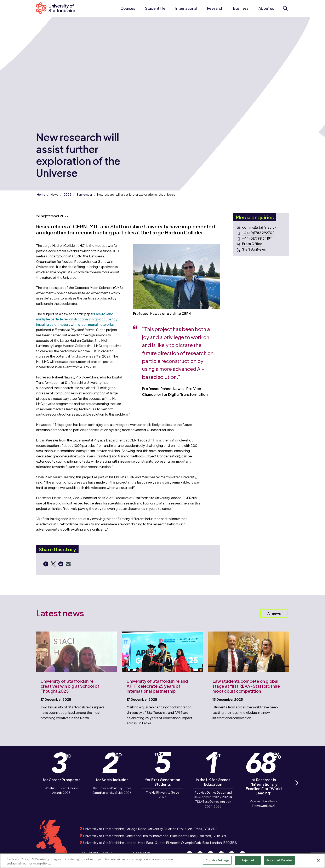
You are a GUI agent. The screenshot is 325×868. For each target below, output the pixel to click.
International (186, 8)
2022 (67, 194)
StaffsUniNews (254, 249)
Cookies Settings (217, 860)
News (54, 194)
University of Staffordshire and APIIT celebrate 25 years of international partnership (157, 686)
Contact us (142, 853)
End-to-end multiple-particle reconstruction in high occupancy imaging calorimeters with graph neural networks (77, 319)
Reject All (248, 860)
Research (215, 8)
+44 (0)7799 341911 (257, 238)
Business (241, 8)
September (84, 194)
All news (274, 613)
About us (266, 8)
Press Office (252, 244)
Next (297, 787)
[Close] (318, 860)
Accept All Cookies (279, 860)
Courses (128, 8)
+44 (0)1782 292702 (258, 233)
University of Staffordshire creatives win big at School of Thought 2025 (70, 686)
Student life (155, 8)
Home (41, 194)
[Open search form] (285, 8)
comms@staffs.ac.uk (259, 227)
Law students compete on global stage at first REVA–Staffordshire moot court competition (246, 686)
